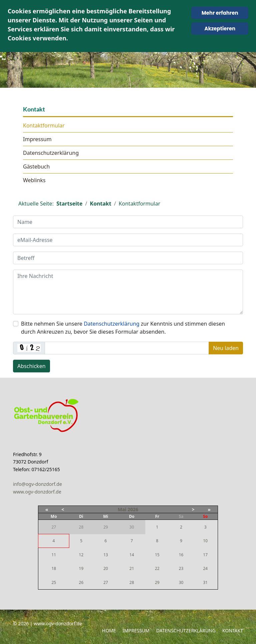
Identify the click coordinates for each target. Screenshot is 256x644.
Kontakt (233, 630)
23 (181, 568)
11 (54, 555)
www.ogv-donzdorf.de (37, 492)
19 (81, 568)
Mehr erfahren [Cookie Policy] (220, 13)
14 (132, 555)
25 (54, 582)
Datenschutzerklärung (51, 153)
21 (132, 568)
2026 (133, 509)
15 (157, 555)
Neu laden (226, 348)
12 (81, 555)
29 (157, 582)
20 (106, 568)
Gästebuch (36, 167)
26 (81, 582)
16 (181, 555)
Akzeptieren (220, 29)
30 (181, 582)
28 (132, 582)
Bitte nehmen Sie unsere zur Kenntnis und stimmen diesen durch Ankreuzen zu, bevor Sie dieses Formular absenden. (123, 328)
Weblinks (34, 180)
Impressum (37, 139)
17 (205, 555)
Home (109, 630)
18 (54, 568)
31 (205, 582)
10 (205, 541)
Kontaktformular (44, 125)
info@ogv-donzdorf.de (37, 484)
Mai (122, 509)
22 (157, 568)
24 (205, 568)
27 (106, 582)
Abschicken (31, 366)
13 (106, 555)
